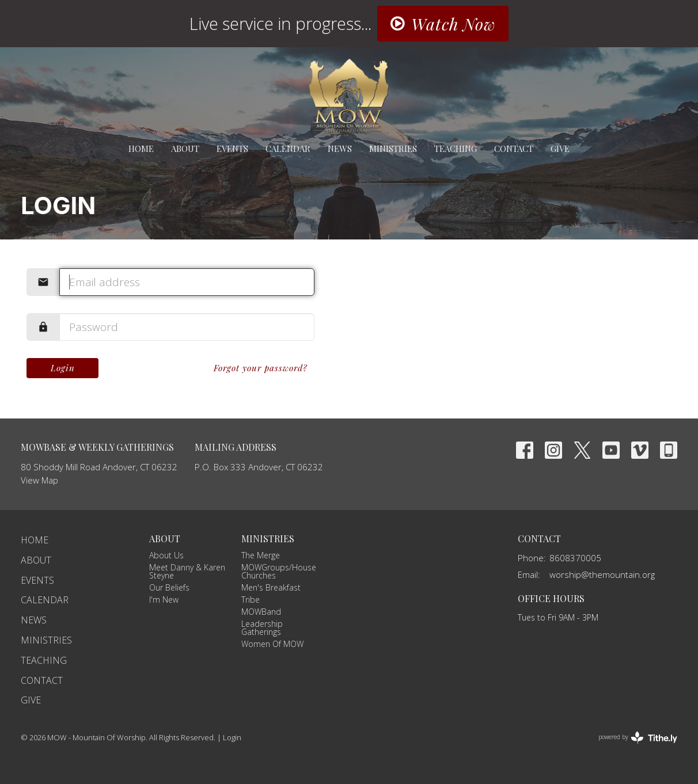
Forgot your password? (261, 368)
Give (560, 149)
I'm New (164, 600)
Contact (514, 149)
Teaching (456, 149)
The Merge (261, 555)
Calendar (288, 149)
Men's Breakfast (271, 587)
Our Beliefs (169, 587)
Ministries (393, 149)
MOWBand (261, 612)
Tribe (251, 600)
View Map (39, 480)
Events (232, 149)
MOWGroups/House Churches (279, 571)
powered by (638, 738)
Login (63, 368)
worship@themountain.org (602, 574)
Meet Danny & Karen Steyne (187, 571)
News (340, 149)
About (185, 149)
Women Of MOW (272, 644)
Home (141, 149)
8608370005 (575, 558)
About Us (166, 555)
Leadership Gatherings (262, 628)
